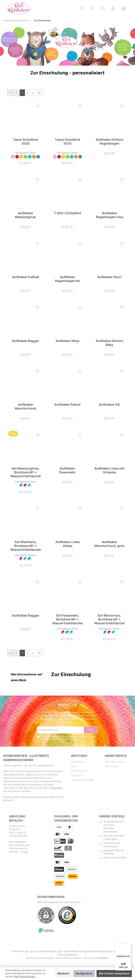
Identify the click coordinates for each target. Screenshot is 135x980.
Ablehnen (63, 974)
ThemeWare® (101, 958)
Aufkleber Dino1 (110, 277)
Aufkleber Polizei (67, 405)
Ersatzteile (112, 767)
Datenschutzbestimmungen (69, 737)
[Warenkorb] (124, 8)
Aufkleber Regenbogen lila (67, 279)
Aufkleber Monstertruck (25, 407)
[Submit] (91, 730)
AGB (73, 767)
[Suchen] (92, 8)
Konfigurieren (84, 974)
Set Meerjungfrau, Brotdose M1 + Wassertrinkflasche (26, 472)
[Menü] (81, 8)
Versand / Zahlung (83, 780)
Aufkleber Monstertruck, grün (110, 544)
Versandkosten (71, 951)
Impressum (77, 762)
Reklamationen (114, 762)
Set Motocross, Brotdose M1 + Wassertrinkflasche (109, 619)
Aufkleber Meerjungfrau (25, 215)
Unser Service (116, 756)
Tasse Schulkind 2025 (25, 142)
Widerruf (77, 776)
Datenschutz (79, 771)
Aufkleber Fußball (26, 277)
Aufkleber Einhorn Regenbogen (110, 142)
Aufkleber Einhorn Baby (110, 343)
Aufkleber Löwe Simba (67, 544)
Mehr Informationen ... (25, 976)
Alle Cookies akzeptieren (114, 974)
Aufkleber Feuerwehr (67, 470)
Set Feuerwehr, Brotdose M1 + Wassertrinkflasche (67, 619)
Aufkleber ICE (110, 405)
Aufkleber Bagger (26, 341)
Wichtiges (79, 756)
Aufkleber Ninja (67, 341)
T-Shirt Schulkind (67, 213)
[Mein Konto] (113, 8)
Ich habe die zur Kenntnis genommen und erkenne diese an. (69, 738)
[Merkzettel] (102, 8)
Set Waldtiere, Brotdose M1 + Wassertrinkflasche (26, 546)
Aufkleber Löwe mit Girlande (109, 470)
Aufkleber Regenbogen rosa (110, 215)
